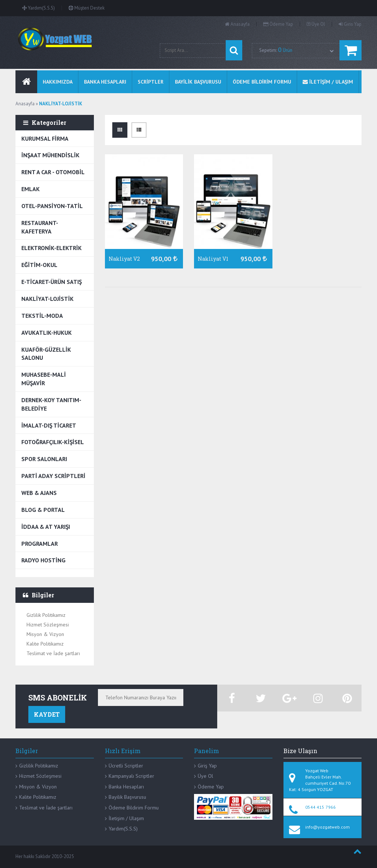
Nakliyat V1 (213, 259)
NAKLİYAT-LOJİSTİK (47, 299)
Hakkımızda (58, 82)
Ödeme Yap (278, 24)
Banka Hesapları (126, 787)
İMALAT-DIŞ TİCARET (49, 425)
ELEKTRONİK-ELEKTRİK (52, 248)
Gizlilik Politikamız (46, 615)
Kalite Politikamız (45, 644)
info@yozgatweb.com (327, 827)
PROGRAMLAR (40, 544)
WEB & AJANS (39, 493)
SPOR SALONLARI (44, 459)
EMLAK (31, 189)
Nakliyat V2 (124, 259)
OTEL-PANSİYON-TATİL (52, 206)
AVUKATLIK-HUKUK (47, 333)
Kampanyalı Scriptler (131, 776)
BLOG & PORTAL (43, 510)
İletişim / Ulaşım (126, 818)
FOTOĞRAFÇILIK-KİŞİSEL (53, 442)
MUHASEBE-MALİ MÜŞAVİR (44, 379)
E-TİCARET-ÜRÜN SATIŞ (52, 282)
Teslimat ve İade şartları (53, 653)
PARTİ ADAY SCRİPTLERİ (53, 476)
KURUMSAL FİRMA (45, 138)
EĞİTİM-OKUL (39, 265)
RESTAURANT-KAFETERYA (40, 227)
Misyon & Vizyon (45, 634)
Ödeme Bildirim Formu (134, 808)
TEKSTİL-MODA (42, 316)
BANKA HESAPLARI (105, 82)
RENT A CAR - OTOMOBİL (53, 172)
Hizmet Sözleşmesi (48, 625)
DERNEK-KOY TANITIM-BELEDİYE (51, 404)
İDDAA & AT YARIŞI (46, 527)
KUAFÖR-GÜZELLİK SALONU (46, 354)
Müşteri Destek (87, 8)
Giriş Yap (207, 766)
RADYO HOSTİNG (43, 560)
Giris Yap (350, 24)
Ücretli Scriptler (126, 766)
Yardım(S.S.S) (38, 8)
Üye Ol (316, 24)
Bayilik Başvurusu (127, 797)
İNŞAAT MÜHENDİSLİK (50, 155)
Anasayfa (237, 24)
